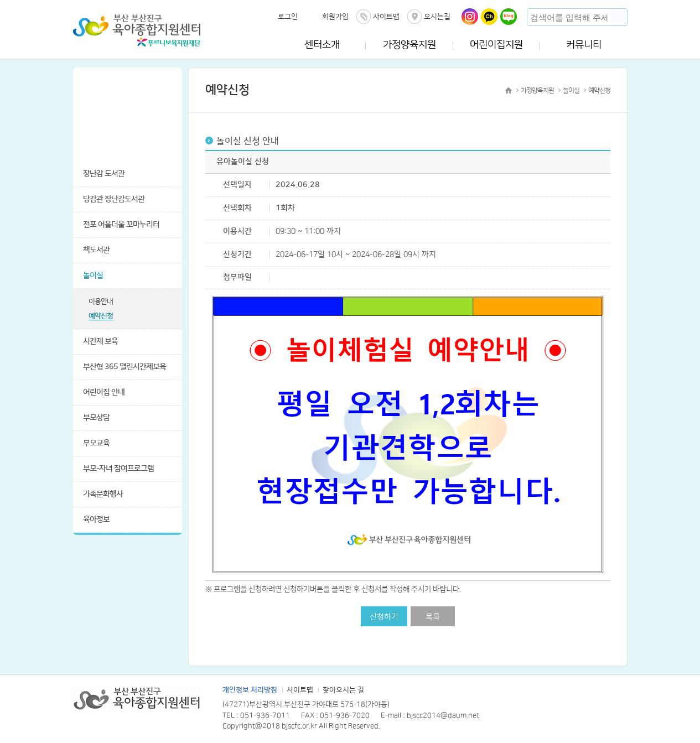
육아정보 (96, 519)
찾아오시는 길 (343, 690)
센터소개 (322, 45)
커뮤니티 (584, 45)
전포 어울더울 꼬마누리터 (121, 225)
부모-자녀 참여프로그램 (118, 469)
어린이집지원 (496, 45)
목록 (433, 617)
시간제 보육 (100, 341)
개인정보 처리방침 (250, 690)
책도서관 (96, 250)
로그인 (288, 17)
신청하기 (384, 617)
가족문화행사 (103, 494)
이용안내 (101, 302)
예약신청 (101, 316)
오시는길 (437, 17)
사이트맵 (386, 17)
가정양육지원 (409, 45)
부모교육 (96, 443)
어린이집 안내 (104, 392)
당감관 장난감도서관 (114, 199)
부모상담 (96, 418)
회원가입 (335, 17)
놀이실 (93, 276)
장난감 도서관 (104, 174)
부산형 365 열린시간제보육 (125, 367)
